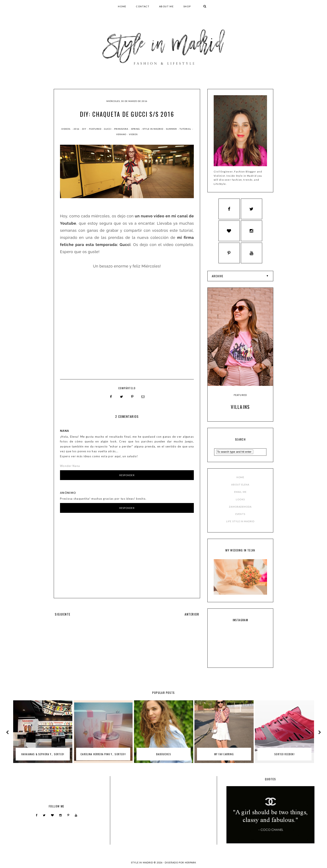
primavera (122, 129)
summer (172, 129)
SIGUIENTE (63, 614)
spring (136, 129)
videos (133, 134)
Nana (65, 431)
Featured (96, 129)
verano (122, 134)
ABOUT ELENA (240, 485)
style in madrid (153, 129)
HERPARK (191, 862)
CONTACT (143, 6)
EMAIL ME (240, 492)
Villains (240, 407)
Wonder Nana (70, 466)
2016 (77, 129)
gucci (108, 129)
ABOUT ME (166, 6)
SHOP (187, 6)
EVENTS (240, 514)
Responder (127, 475)
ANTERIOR (192, 614)
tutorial (186, 129)
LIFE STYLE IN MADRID (240, 521)
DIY (85, 129)
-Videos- (66, 129)
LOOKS (240, 499)
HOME (122, 6)
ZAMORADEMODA (240, 507)
